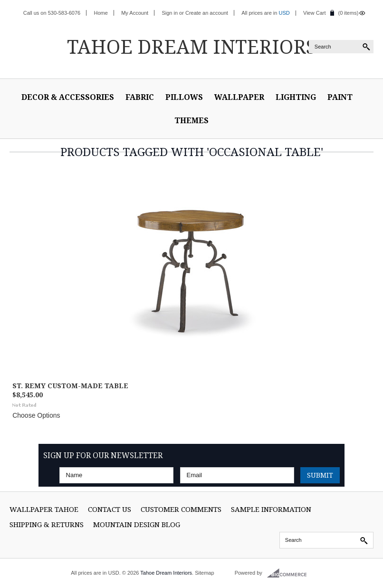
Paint (340, 97)
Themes (191, 120)
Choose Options (36, 415)
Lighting (296, 97)
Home (101, 13)
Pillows (184, 97)
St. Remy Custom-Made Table (70, 386)
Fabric (140, 97)
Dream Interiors (191, 46)
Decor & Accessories (68, 97)
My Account (135, 13)
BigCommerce (290, 573)
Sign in (170, 13)
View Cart (314, 13)
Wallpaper (239, 97)
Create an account (207, 13)
